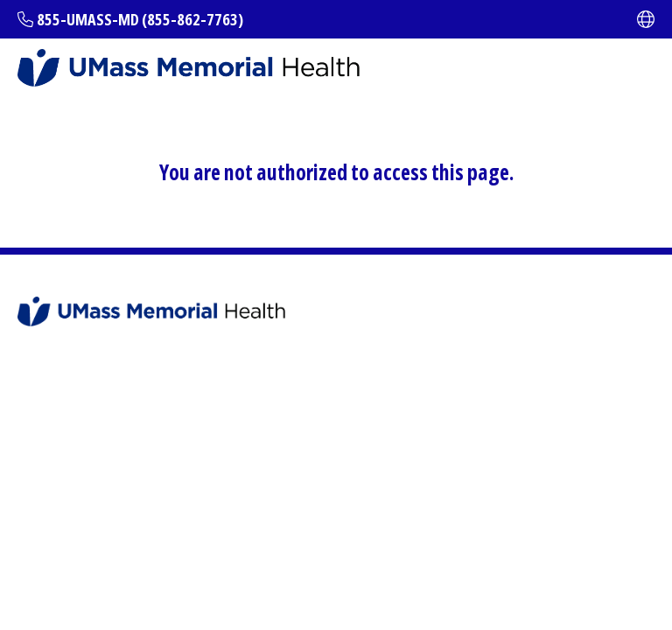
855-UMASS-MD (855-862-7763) (140, 19)
